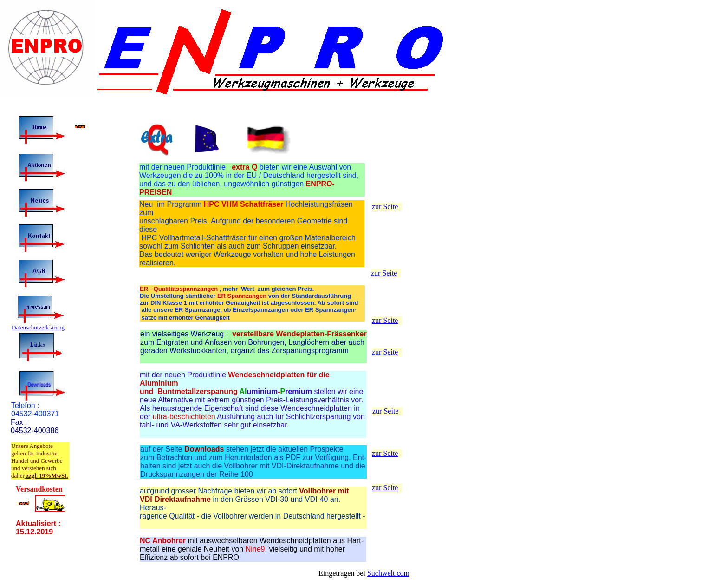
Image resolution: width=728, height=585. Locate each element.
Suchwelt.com (388, 573)
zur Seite (385, 207)
